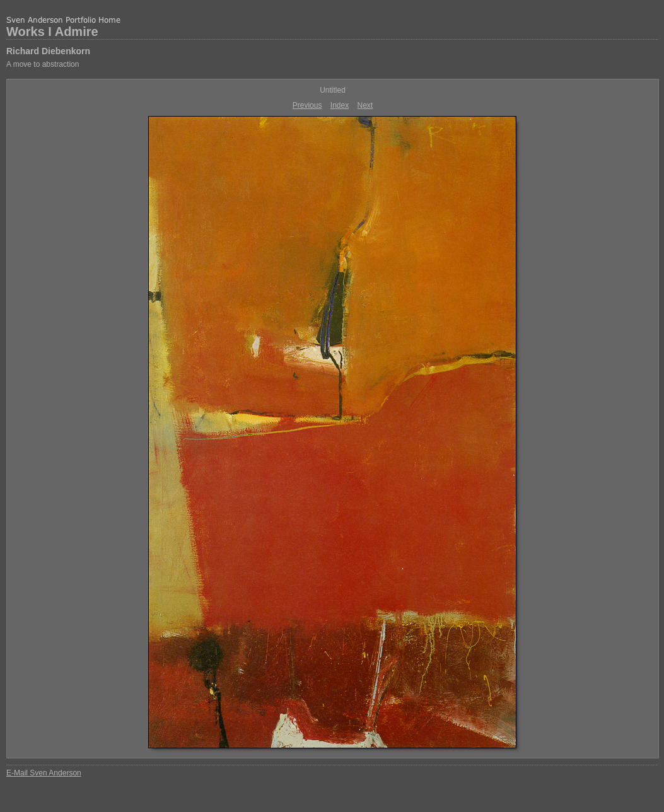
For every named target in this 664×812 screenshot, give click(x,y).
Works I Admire (52, 32)
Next (365, 105)
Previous (307, 105)
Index (340, 105)
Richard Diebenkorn (48, 51)
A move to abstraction (43, 64)
